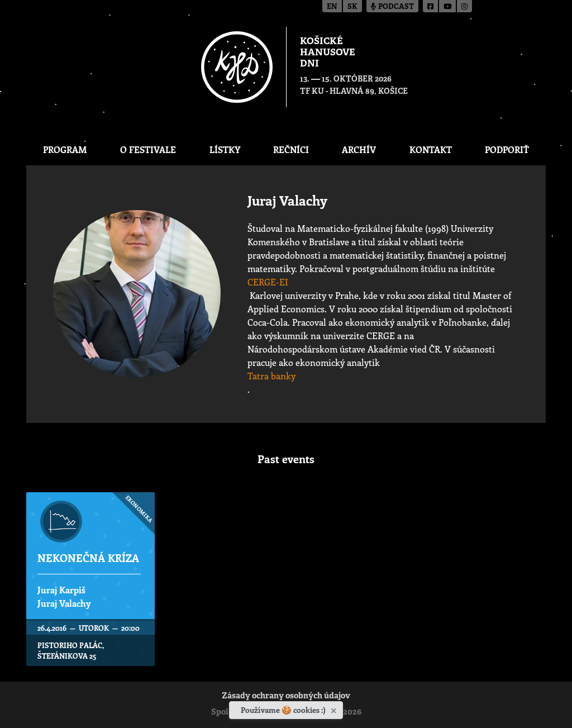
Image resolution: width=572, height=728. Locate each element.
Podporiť (507, 149)
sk (352, 7)
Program (65, 149)
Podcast (392, 7)
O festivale (148, 149)
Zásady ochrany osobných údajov (286, 696)
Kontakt (431, 149)
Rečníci (291, 149)
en (332, 7)
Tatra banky (271, 376)
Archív (359, 149)
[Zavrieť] (335, 708)
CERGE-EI (268, 282)
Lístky (225, 149)
